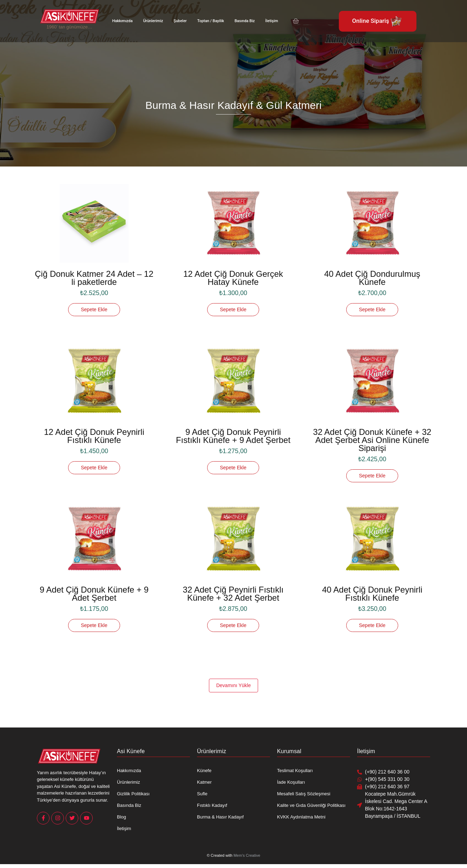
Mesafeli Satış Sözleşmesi (304, 794)
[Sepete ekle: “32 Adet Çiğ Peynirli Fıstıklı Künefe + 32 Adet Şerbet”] (233, 625)
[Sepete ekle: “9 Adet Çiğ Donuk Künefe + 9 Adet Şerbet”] (94, 625)
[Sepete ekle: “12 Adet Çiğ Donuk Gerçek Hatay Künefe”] (233, 310)
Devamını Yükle (234, 685)
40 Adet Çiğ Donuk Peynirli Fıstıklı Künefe (372, 594)
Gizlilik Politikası (133, 794)
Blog (121, 817)
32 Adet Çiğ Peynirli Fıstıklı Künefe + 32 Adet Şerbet (233, 594)
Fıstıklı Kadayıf (212, 805)
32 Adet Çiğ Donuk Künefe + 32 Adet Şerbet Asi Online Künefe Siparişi (372, 440)
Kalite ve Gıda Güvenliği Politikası (311, 805)
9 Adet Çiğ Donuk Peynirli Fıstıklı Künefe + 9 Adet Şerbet (233, 436)
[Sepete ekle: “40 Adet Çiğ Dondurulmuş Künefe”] (372, 310)
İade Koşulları (291, 782)
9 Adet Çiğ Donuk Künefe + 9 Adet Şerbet (94, 594)
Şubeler (180, 21)
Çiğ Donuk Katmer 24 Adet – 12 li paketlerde (94, 278)
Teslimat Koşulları (295, 771)
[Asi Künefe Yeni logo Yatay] (70, 16)
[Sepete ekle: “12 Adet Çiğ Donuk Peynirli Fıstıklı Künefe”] (94, 468)
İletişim (272, 21)
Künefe (204, 771)
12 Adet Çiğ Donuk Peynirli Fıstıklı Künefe (94, 436)
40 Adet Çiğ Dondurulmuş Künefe (372, 278)
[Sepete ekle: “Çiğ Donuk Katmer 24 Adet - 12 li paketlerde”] (94, 310)
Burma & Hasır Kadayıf (220, 817)
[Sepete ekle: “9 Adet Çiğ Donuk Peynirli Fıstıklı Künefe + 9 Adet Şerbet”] (233, 468)
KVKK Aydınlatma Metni (301, 817)
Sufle (202, 794)
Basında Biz (245, 21)
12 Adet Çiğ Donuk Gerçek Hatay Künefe (233, 278)
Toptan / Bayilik (211, 21)
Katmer (204, 782)
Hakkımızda (123, 21)
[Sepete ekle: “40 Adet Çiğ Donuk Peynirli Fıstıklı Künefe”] (372, 625)
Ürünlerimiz (153, 21)
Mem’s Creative (247, 855)
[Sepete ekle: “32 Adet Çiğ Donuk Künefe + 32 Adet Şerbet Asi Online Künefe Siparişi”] (372, 476)
